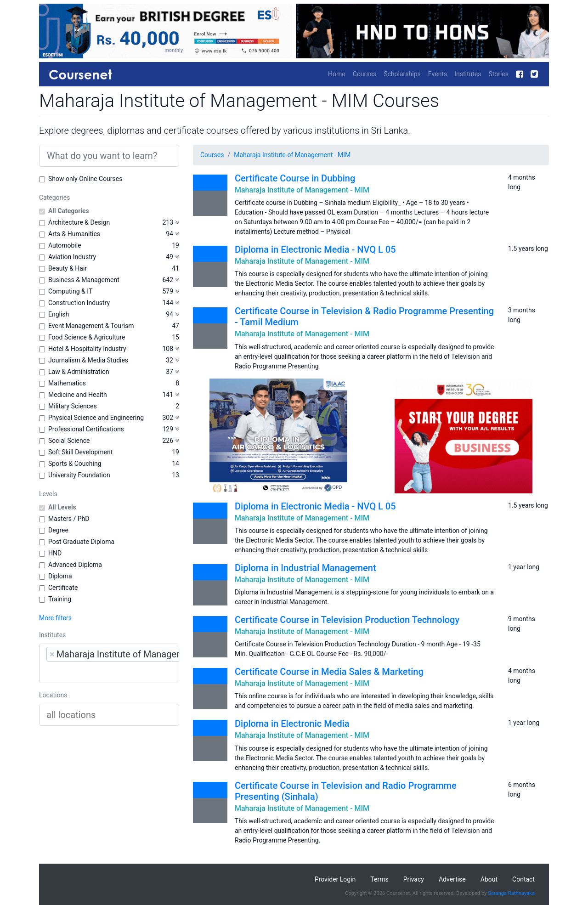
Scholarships (402, 74)
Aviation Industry (72, 257)
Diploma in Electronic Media (292, 724)
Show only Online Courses (85, 179)
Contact (523, 879)
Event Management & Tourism (91, 326)
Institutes (468, 74)
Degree (58, 530)
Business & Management (84, 280)
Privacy (414, 879)
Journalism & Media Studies (88, 360)
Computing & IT (70, 291)
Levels (48, 494)
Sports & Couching (75, 464)
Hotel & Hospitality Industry (87, 349)
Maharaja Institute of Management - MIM (292, 155)
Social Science (69, 441)
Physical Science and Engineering (96, 418)
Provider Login (335, 879)
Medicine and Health (78, 395)
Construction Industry (79, 303)
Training (60, 599)
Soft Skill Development (80, 452)
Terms (379, 879)
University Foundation (79, 475)
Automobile (65, 245)
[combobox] (109, 663)
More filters (55, 618)
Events (438, 74)
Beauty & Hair (68, 268)
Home (337, 74)
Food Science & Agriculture (87, 337)
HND (55, 553)
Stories (498, 74)
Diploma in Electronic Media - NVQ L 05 (315, 249)
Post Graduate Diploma (81, 542)
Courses (365, 74)
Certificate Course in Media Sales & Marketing (329, 672)
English (59, 314)
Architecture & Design (79, 222)
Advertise (452, 879)
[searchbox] (105, 672)
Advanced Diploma (75, 565)
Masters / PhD (69, 519)
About (489, 879)
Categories (54, 198)
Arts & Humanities (74, 234)
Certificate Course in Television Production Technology (347, 620)
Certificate (63, 588)
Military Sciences (73, 406)
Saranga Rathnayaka (511, 893)
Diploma (60, 576)
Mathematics (67, 383)
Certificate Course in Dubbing (295, 178)
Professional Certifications (86, 429)
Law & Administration (79, 372)
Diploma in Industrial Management (305, 568)
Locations (53, 695)
